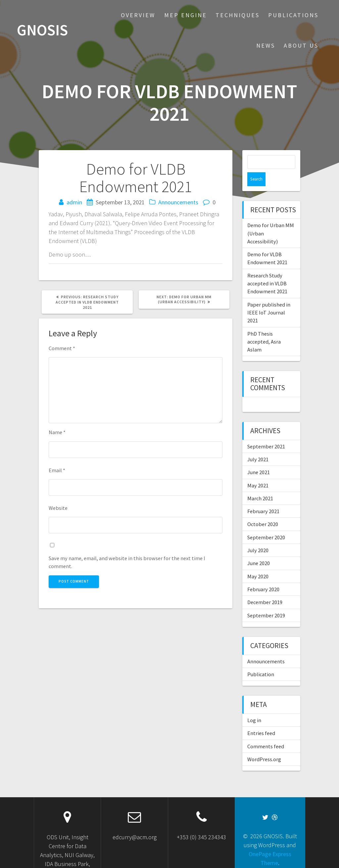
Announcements (178, 202)
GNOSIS (42, 30)
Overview (138, 15)
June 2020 (259, 549)
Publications (293, 15)
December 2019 (265, 588)
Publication (261, 660)
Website (58, 508)
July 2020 (258, 536)
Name (57, 432)
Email (57, 470)
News (266, 45)
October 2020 (263, 510)
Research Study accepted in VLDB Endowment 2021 (267, 270)
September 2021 (266, 433)
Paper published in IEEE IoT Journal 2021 (269, 299)
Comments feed (266, 732)
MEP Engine (186, 15)
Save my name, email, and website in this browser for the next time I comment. (127, 562)
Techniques (238, 15)
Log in (254, 706)
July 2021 (258, 445)
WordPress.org (264, 745)
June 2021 (259, 458)
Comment (62, 348)
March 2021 (260, 484)
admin (74, 202)
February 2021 (263, 497)
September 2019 (266, 601)
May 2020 (258, 562)
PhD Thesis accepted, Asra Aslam (264, 328)
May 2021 (258, 472)
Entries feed (261, 719)
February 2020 (263, 575)
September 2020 (266, 523)
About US (301, 45)
